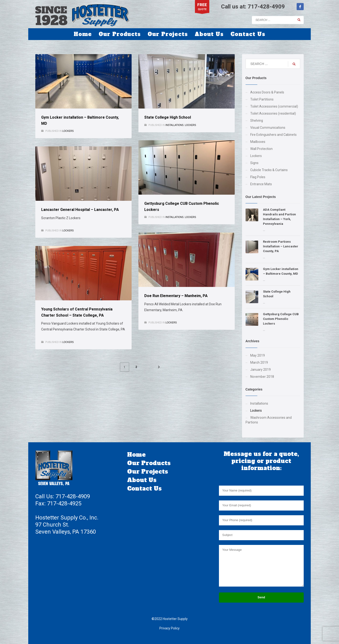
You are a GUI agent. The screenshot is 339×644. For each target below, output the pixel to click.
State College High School (168, 117)
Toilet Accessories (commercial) (274, 106)
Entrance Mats (261, 184)
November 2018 (262, 377)
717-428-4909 (266, 7)
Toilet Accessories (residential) (273, 113)
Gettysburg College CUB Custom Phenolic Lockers (281, 319)
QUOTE (202, 8)
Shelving (257, 121)
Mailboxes (258, 142)
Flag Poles (258, 177)
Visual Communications (268, 128)
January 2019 (260, 370)
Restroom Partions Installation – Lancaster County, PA (281, 246)
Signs (254, 163)
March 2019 (259, 362)
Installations (174, 125)
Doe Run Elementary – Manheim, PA (176, 296)
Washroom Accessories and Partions (269, 420)
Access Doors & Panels (267, 92)
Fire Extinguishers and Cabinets (273, 135)
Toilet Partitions (262, 99)
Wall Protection (261, 149)
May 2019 (258, 355)
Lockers (68, 131)
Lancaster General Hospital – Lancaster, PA (80, 210)
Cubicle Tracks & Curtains (269, 170)
